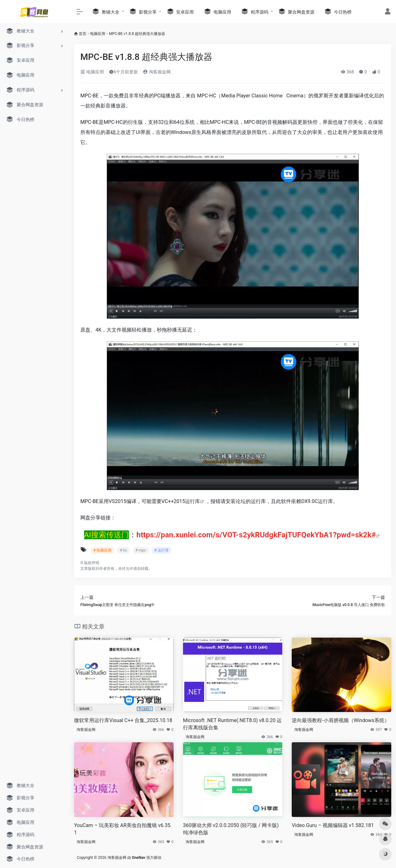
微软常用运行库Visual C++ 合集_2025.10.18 (123, 720)
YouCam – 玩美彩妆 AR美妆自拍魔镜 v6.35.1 (123, 829)
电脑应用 (98, 34)
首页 (83, 34)
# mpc (141, 550)
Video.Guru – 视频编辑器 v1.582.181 (333, 825)
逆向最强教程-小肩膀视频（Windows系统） (341, 720)
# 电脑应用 (102, 550)
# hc (123, 550)
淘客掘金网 (157, 72)
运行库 (192, 501)
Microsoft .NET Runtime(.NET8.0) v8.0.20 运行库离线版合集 (232, 724)
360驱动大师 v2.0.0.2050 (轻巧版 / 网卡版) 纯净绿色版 (231, 829)
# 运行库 (162, 550)
